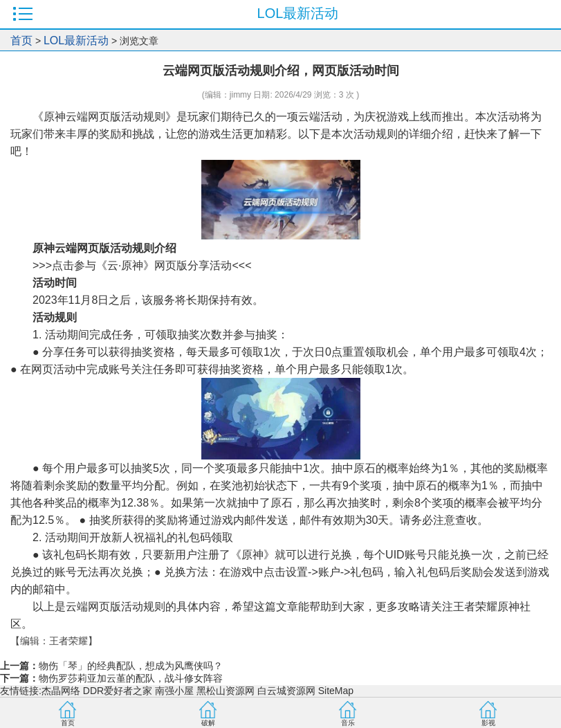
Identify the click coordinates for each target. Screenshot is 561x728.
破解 (208, 723)
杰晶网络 (61, 691)
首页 (21, 40)
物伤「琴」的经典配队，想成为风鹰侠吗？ (131, 666)
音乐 (348, 723)
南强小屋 (174, 691)
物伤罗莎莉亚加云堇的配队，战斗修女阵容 (131, 678)
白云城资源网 (286, 691)
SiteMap (336, 691)
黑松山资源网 (226, 691)
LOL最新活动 (76, 40)
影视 (488, 723)
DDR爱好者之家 (118, 691)
